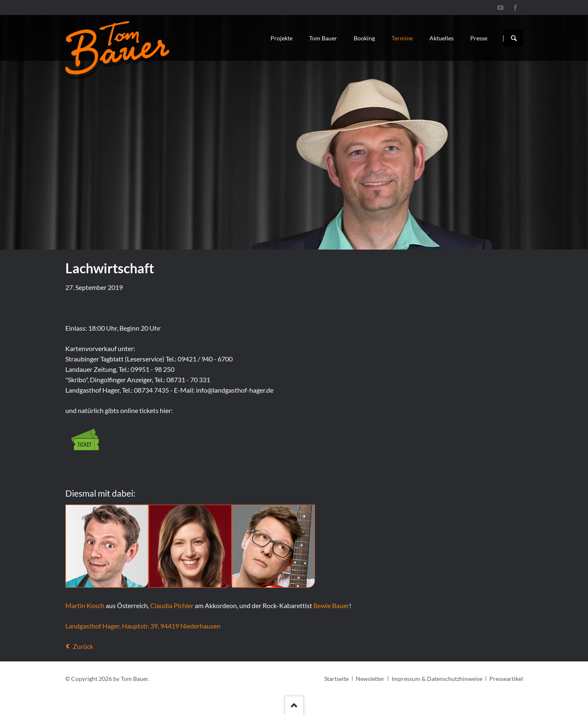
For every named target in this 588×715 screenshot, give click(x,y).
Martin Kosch (85, 605)
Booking (364, 38)
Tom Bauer (323, 38)
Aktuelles (442, 38)
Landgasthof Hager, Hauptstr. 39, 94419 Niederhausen (143, 626)
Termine (402, 38)
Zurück (83, 646)
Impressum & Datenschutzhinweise (437, 679)
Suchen (514, 38)
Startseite (336, 679)
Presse (479, 38)
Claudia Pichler (172, 605)
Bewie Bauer (331, 605)
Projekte (282, 38)
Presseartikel (506, 679)
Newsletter (370, 679)
